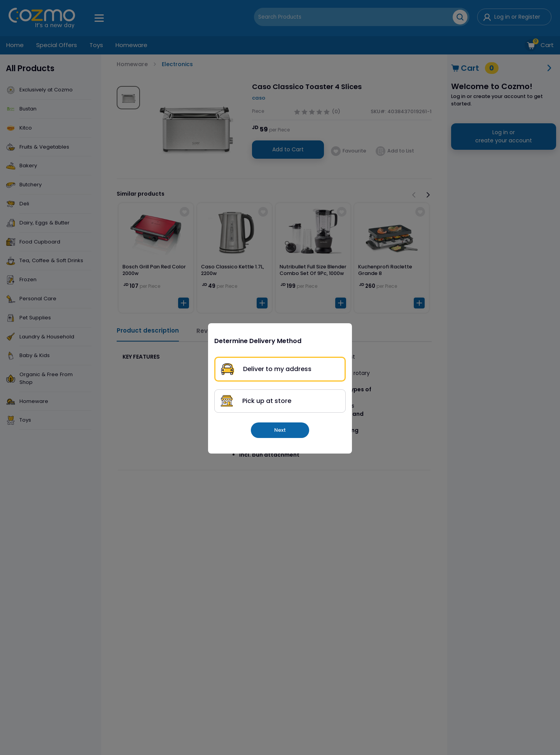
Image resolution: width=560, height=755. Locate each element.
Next (280, 430)
